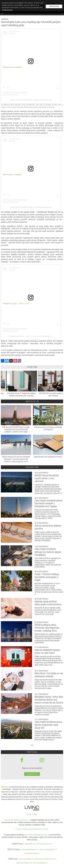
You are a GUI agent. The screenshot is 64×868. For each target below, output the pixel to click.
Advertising (27, 829)
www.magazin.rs (30, 850)
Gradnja (5, 19)
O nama (18, 829)
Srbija (35, 814)
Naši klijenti (37, 829)
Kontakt (46, 829)
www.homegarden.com (45, 859)
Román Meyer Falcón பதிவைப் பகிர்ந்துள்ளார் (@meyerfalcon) (31, 336)
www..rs (29, 844)
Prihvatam (54, 6)
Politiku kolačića (7, 10)
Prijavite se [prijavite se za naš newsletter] (32, 774)
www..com (44, 844)
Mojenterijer (5, 787)
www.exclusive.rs (32, 853)
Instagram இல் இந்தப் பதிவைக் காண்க (16, 303)
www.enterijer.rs (26, 859)
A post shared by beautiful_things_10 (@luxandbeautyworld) (31, 100)
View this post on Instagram (12, 67)
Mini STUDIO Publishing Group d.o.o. (17, 820)
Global (29, 814)
